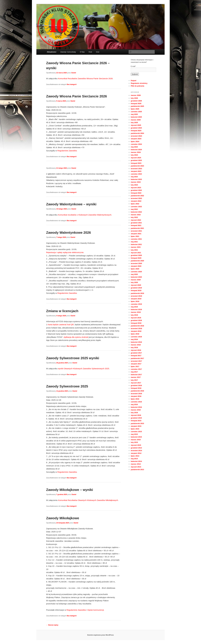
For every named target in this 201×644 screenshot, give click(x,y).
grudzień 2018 (136, 320)
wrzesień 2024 (136, 136)
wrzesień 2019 (136, 296)
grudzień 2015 (136, 418)
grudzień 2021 (136, 223)
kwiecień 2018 (136, 342)
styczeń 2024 (136, 158)
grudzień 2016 (136, 385)
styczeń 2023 (136, 188)
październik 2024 (137, 133)
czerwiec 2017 (136, 369)
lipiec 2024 (135, 141)
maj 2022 (134, 209)
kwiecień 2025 (136, 117)
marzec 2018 (136, 345)
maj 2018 (134, 339)
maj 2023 (134, 177)
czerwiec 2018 (136, 337)
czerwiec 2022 (136, 207)
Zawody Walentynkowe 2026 (69, 233)
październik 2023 (137, 166)
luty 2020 (134, 282)
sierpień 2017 (136, 364)
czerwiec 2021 (136, 239)
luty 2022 (134, 217)
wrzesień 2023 (136, 169)
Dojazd (134, 81)
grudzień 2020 (136, 255)
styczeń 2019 (136, 318)
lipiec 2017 (135, 366)
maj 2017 (134, 372)
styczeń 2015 (136, 445)
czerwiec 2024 (136, 144)
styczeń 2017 (136, 383)
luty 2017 (134, 380)
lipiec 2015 (135, 429)
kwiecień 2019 (136, 309)
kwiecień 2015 (136, 437)
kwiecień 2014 (136, 461)
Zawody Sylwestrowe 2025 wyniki (73, 358)
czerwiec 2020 (136, 272)
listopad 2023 (136, 163)
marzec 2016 (136, 410)
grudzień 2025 (136, 101)
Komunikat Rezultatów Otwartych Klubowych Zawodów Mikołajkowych (88, 500)
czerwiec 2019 (136, 304)
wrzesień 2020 (136, 263)
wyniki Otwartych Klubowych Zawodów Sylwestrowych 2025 (84, 369)
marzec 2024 (136, 152)
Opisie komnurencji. (96, 610)
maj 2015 (134, 434)
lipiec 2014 (135, 456)
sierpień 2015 (136, 426)
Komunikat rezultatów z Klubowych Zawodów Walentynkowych (85, 215)
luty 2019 (134, 315)
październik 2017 (137, 358)
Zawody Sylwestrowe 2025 (67, 386)
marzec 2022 (136, 215)
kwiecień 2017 (136, 375)
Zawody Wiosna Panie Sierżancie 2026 (77, 96)
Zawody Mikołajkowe (63, 518)
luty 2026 (134, 98)
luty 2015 (134, 442)
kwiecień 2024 (136, 150)
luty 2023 (134, 185)
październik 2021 (137, 228)
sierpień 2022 (136, 201)
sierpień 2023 (136, 171)
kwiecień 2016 (136, 407)
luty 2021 (134, 250)
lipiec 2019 (135, 301)
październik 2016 (137, 391)
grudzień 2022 (136, 190)
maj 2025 (134, 114)
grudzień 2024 (136, 128)
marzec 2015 (136, 440)
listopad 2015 (136, 421)
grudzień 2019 (136, 288)
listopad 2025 (136, 104)
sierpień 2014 (136, 453)
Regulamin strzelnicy (139, 83)
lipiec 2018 (135, 334)
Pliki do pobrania (137, 86)
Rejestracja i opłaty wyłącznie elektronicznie (65, 252)
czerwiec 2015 (136, 432)
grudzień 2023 (136, 160)
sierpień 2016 (136, 396)
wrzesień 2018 (136, 328)
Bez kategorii (72, 84)
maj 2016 (134, 404)
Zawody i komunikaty (68, 52)
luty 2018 (134, 347)
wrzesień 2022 (136, 198)
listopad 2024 (136, 131)
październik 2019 (137, 293)
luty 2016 (134, 413)
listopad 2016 (136, 388)
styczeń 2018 (136, 350)
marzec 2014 (136, 464)
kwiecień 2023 (136, 179)
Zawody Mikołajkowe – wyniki (70, 490)
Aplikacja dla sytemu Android (76, 337)
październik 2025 (137, 106)
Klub (90, 52)
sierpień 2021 (136, 234)
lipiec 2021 (135, 236)
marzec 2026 (136, 95)
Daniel (74, 73)
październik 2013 (137, 470)
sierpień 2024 (136, 139)
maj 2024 (134, 147)
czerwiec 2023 (136, 174)
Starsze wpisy (52, 625)
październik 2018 (137, 326)
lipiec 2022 (135, 204)
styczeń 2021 (136, 253)
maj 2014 (134, 459)
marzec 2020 (136, 280)
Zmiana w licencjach (62, 311)
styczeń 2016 (136, 415)
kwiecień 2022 (136, 212)
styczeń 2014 (136, 467)
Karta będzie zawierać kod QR (61, 325)
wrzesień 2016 (136, 394)
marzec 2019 (136, 312)
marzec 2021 (136, 247)
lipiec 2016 (135, 399)
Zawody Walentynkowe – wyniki (71, 204)
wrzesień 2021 (136, 231)
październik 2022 (137, 196)
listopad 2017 (136, 356)
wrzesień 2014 (136, 451)
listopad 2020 (136, 258)
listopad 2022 (136, 193)
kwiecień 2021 (136, 244)
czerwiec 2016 (136, 402)
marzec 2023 (136, 182)
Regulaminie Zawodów (67, 151)
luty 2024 (134, 155)
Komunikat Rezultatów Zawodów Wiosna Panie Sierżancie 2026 (85, 78)
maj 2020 (134, 274)
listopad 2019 (136, 290)
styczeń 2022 (136, 220)
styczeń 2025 (136, 125)
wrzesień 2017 (136, 361)
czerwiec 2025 (136, 112)
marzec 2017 (136, 377)
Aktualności (52, 52)
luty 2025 (134, 122)
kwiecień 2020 (136, 277)
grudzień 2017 (136, 353)
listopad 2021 (136, 225)
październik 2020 (137, 261)
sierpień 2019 (136, 299)
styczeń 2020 (136, 285)
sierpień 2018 (136, 331)
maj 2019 (134, 307)
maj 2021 (134, 242)
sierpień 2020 (136, 266)
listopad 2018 (136, 323)
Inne (98, 52)
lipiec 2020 (135, 269)
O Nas (82, 52)
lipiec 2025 (135, 109)
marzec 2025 (136, 120)
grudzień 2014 (136, 448)
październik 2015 (137, 423)
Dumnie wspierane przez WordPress (101, 635)
